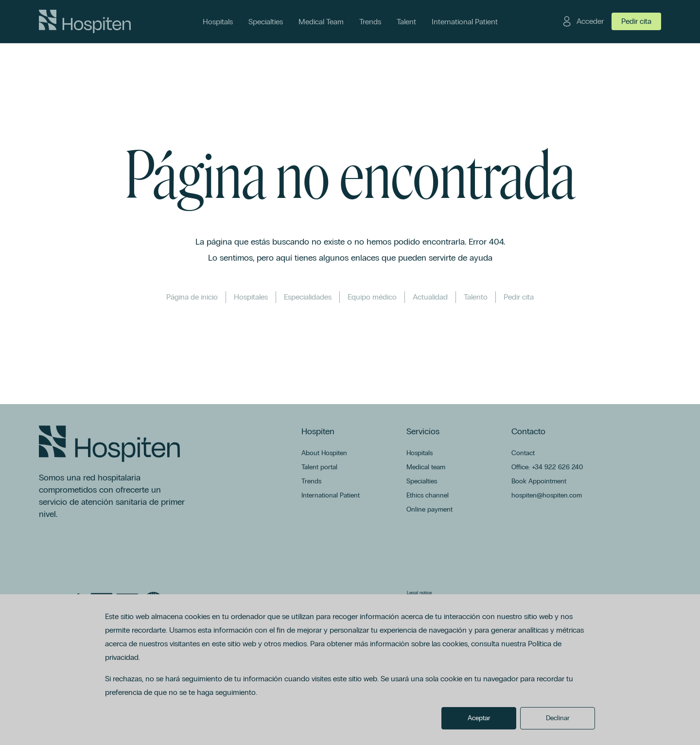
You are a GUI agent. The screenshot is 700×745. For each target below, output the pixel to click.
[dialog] (350, 670)
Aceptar (479, 718)
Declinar (558, 718)
